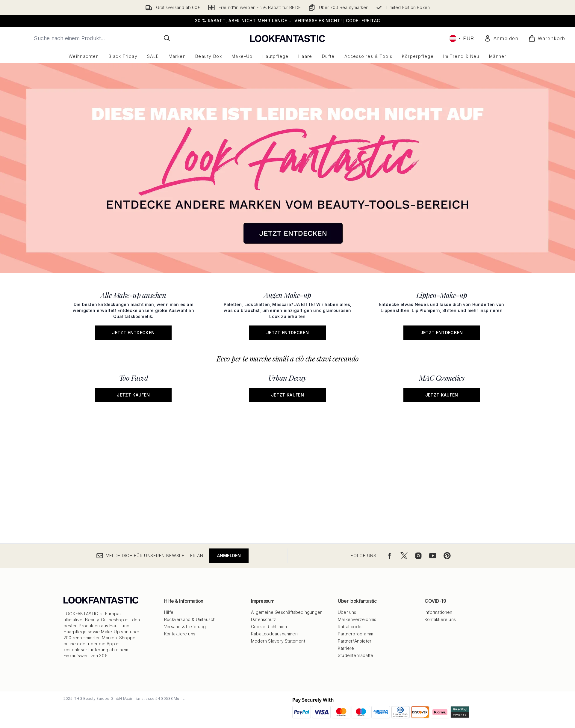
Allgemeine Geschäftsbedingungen (287, 612)
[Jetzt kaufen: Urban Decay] (288, 386)
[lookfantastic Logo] (287, 38)
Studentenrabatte (355, 655)
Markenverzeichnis (357, 619)
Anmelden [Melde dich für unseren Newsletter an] (229, 556)
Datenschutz (264, 619)
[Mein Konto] (501, 38)
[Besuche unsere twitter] (404, 556)
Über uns (347, 612)
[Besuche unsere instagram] (418, 556)
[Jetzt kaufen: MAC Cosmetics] (442, 386)
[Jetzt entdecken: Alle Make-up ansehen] (133, 313)
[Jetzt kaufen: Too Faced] (133, 386)
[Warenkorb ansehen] (547, 38)
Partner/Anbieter (355, 641)
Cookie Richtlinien (269, 627)
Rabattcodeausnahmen (274, 634)
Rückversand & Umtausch (190, 619)
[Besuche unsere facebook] (390, 556)
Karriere (346, 648)
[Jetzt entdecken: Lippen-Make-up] (442, 313)
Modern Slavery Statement (278, 641)
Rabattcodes (351, 627)
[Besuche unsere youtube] (433, 556)
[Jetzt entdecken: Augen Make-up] (288, 313)
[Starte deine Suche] (102, 38)
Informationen (439, 612)
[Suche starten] (167, 38)
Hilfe (169, 612)
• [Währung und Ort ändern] (462, 38)
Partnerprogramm (355, 634)
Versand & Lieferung (185, 627)
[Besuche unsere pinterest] (447, 556)
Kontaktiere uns (180, 634)
